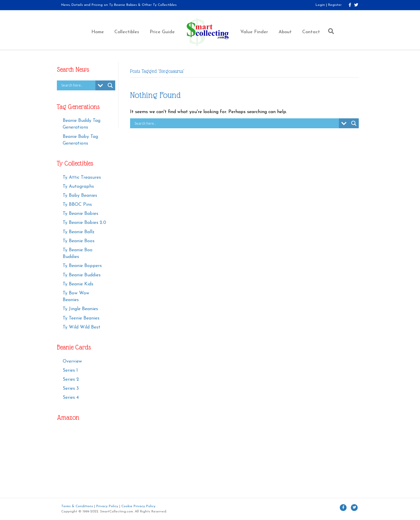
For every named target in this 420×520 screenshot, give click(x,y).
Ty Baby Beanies (80, 196)
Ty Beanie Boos (79, 241)
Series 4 (71, 398)
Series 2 (71, 380)
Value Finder (254, 32)
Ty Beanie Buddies (82, 275)
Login (320, 5)
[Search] (330, 31)
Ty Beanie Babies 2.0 (84, 223)
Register (335, 5)
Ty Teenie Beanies (81, 318)
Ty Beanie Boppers (82, 266)
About (285, 32)
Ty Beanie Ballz (79, 232)
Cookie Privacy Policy (138, 506)
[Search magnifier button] (110, 85)
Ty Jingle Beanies (80, 309)
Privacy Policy (107, 506)
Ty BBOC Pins (77, 205)
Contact (311, 32)
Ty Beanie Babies (80, 214)
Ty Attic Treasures (82, 178)
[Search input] (78, 85)
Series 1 (70, 370)
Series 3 (71, 389)
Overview (72, 361)
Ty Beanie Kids (78, 284)
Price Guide (162, 32)
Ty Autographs (78, 187)
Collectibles (127, 32)
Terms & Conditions (77, 506)
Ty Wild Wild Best (82, 327)
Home (98, 32)
